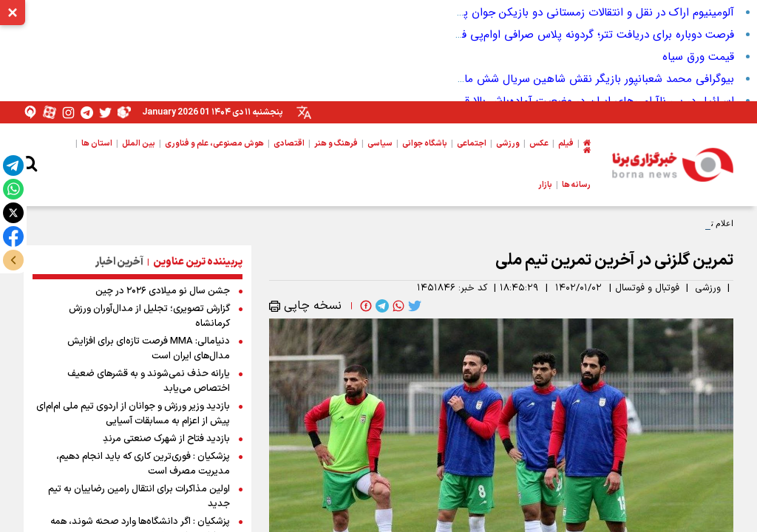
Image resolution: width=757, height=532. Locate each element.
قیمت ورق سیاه (698, 57)
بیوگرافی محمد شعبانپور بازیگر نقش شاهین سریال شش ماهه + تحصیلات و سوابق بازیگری (525, 79)
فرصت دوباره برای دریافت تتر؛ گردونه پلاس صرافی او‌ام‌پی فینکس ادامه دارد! (559, 35)
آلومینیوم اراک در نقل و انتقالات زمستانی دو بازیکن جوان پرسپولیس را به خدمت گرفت (535, 13)
